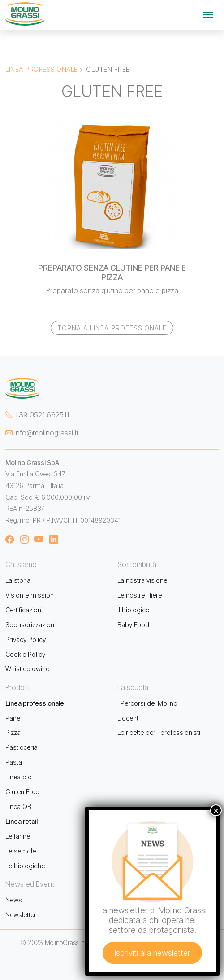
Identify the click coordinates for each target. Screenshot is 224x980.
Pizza (13, 732)
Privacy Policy (26, 639)
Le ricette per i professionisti (159, 732)
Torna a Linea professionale (112, 328)
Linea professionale (42, 69)
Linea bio (19, 777)
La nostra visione (142, 580)
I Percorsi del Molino (147, 703)
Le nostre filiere (140, 595)
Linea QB (18, 806)
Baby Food (133, 625)
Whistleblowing (28, 669)
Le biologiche (25, 866)
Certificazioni (24, 610)
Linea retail (22, 821)
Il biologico (134, 610)
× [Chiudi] (216, 810)
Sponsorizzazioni (30, 625)
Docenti (129, 718)
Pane (13, 718)
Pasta (14, 762)
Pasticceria (22, 747)
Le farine (18, 836)
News (14, 900)
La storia (18, 580)
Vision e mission (30, 595)
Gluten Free (22, 792)
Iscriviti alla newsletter (152, 953)
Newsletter (21, 915)
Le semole (21, 851)
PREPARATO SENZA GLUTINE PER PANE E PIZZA (112, 272)
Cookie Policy (25, 654)
